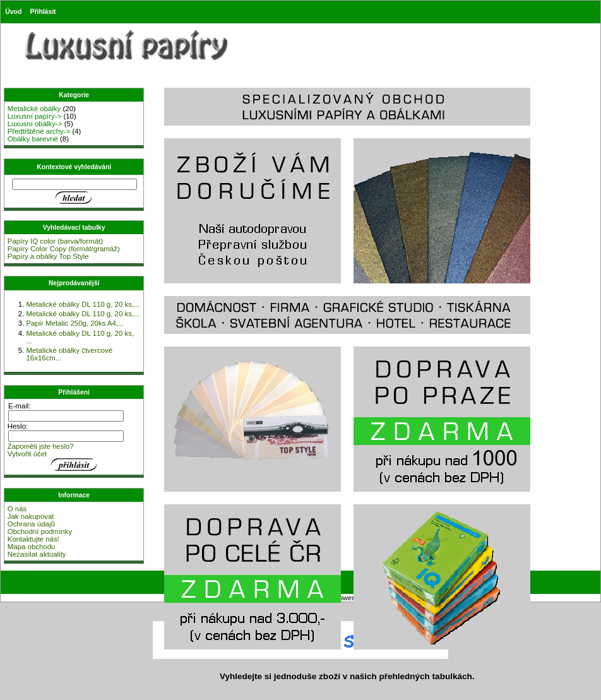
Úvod (13, 12)
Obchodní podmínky (40, 531)
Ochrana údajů (31, 524)
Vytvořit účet (27, 454)
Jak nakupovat (31, 516)
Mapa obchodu (32, 547)
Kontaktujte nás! (33, 539)
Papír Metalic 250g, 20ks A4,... (75, 323)
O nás (17, 509)
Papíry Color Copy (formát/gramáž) (64, 249)
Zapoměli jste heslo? (41, 446)
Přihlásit (43, 12)
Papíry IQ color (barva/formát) (55, 241)
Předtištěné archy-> (39, 131)
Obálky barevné (33, 139)
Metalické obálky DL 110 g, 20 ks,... (83, 304)
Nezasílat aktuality (37, 554)
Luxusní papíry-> (35, 116)
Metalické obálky (34, 109)
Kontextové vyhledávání (74, 167)
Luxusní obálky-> (35, 124)
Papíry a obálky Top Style (48, 256)
